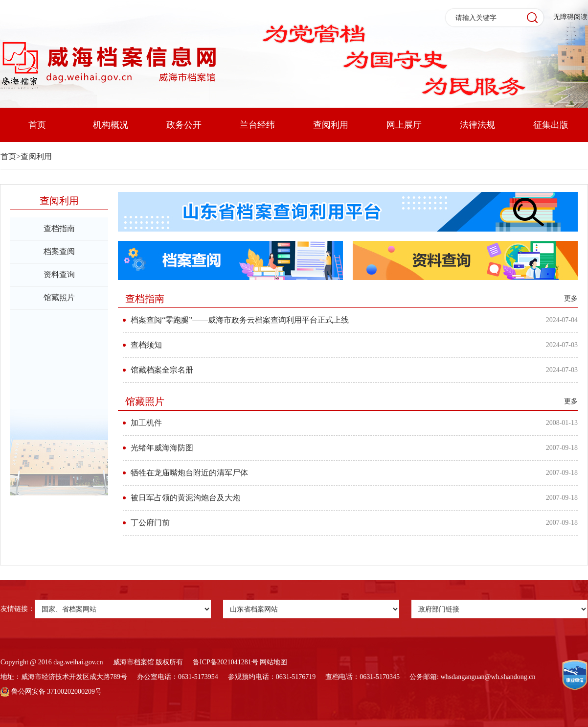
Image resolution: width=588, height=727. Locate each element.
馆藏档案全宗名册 (162, 370)
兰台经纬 (257, 125)
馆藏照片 (59, 297)
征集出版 (551, 125)
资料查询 (59, 274)
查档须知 (146, 345)
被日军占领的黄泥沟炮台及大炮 (185, 498)
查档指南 (59, 228)
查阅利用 (331, 125)
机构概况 (111, 125)
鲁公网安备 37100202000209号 (51, 692)
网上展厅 (404, 125)
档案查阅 (59, 251)
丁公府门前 (150, 523)
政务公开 (184, 125)
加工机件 (146, 423)
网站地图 (273, 662)
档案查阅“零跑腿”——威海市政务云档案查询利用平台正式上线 (240, 320)
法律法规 (477, 125)
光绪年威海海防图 (162, 448)
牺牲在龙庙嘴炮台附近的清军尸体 (189, 473)
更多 (571, 298)
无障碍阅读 (570, 17)
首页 (37, 125)
